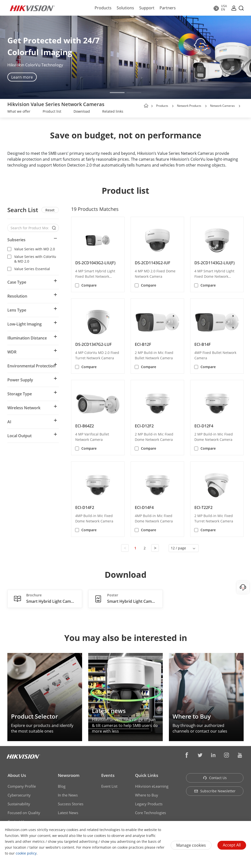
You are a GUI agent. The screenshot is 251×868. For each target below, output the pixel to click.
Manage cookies (191, 845)
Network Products (189, 106)
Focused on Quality (24, 813)
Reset (50, 210)
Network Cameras (222, 106)
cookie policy (26, 853)
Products (103, 8)
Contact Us (215, 778)
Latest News (68, 813)
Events (108, 775)
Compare (89, 285)
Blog (62, 786)
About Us (17, 775)
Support (147, 8)
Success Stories (71, 804)
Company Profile (22, 786)
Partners (168, 8)
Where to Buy (147, 795)
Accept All (232, 845)
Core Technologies (151, 813)
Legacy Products (149, 804)
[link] (19, 112)
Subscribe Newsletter (215, 791)
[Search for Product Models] (29, 228)
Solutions (125, 8)
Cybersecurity (19, 795)
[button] (117, 93)
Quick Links (147, 775)
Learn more (22, 77)
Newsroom (69, 775)
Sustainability (19, 804)
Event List (109, 786)
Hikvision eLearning (152, 786)
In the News (68, 795)
